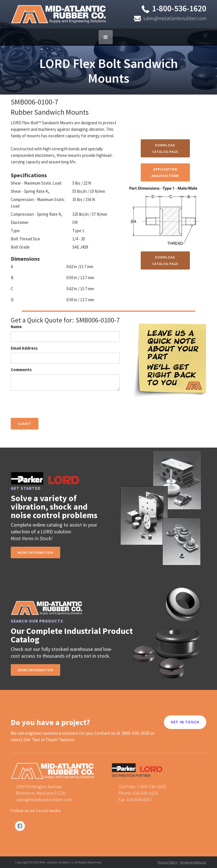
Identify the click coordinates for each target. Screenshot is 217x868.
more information (35, 552)
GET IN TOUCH (185, 722)
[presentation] (54, 405)
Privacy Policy (168, 862)
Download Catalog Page (165, 148)
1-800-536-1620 (179, 8)
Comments (21, 370)
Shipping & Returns (193, 862)
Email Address (24, 348)
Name (16, 327)
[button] (106, 37)
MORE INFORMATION (35, 670)
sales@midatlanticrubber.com (175, 18)
